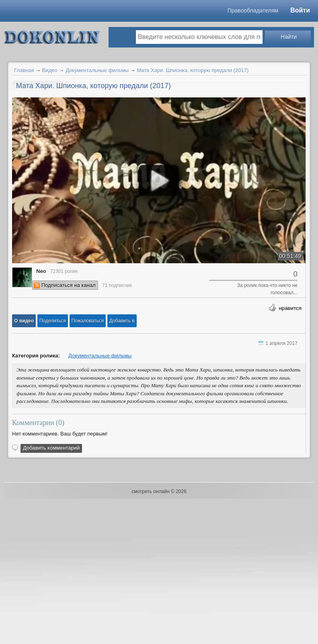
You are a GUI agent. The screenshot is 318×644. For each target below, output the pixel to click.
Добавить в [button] (122, 321)
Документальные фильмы (97, 70)
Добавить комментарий (51, 448)
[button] (24, 321)
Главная (24, 70)
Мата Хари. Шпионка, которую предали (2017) (193, 70)
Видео (50, 70)
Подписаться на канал (69, 285)
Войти (300, 10)
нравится (290, 308)
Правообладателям (253, 10)
